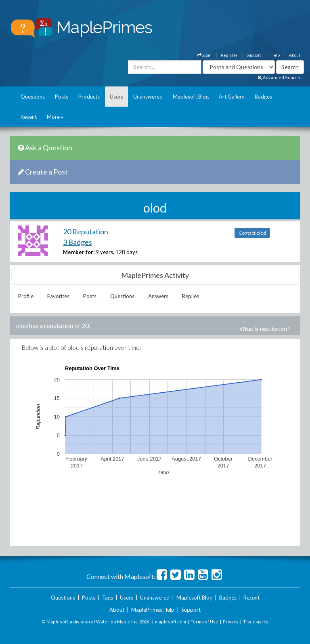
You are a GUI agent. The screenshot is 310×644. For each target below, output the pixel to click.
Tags (108, 598)
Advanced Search (279, 77)
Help (275, 55)
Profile (26, 296)
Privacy (231, 622)
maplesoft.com (171, 622)
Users (116, 97)
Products (89, 97)
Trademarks (256, 622)
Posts (62, 97)
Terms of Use (204, 622)
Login (204, 55)
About (295, 55)
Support (254, 55)
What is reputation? (264, 329)
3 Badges (77, 242)
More (55, 117)
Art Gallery (232, 97)
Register (229, 55)
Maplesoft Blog (191, 97)
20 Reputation (86, 232)
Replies (191, 296)
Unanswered (148, 97)
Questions (33, 97)
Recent (29, 117)
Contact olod (252, 233)
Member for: (79, 252)
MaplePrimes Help (153, 610)
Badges (263, 97)
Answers (158, 296)
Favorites (58, 296)
